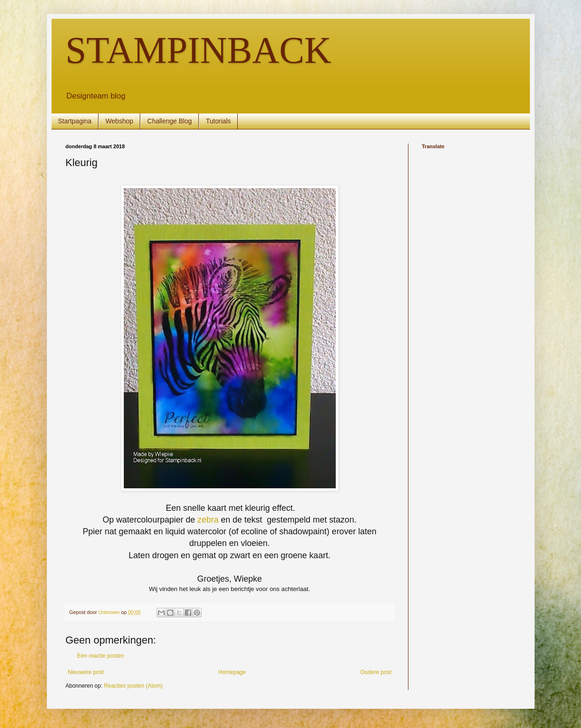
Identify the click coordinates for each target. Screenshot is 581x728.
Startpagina (75, 121)
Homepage (232, 672)
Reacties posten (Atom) (133, 686)
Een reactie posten (101, 656)
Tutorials (218, 121)
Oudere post (376, 672)
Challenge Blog (170, 121)
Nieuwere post (86, 672)
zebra (208, 520)
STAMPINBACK (199, 50)
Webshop (119, 121)
